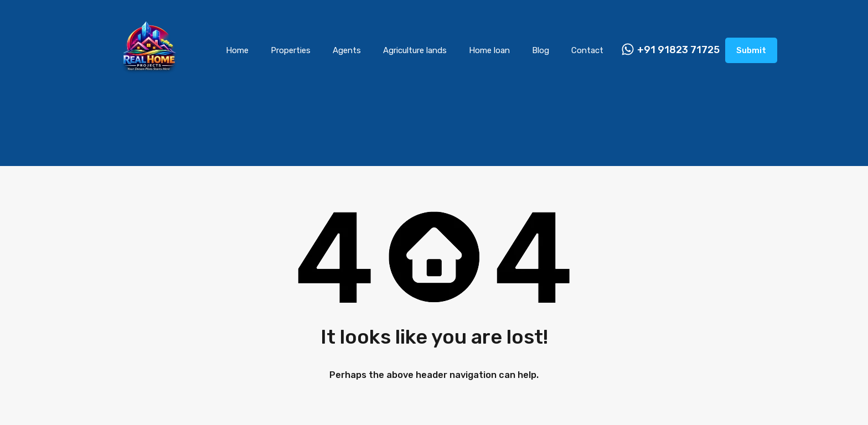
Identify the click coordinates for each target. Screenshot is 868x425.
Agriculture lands (415, 50)
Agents (347, 50)
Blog (541, 50)
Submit (751, 50)
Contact (587, 50)
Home (237, 50)
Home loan (489, 50)
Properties (291, 50)
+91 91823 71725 (678, 50)
